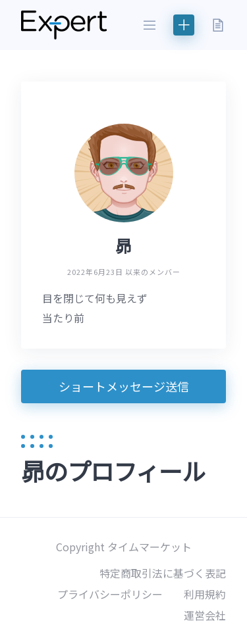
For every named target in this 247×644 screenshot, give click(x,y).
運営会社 (205, 615)
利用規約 (205, 594)
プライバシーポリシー (110, 594)
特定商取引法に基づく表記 (163, 573)
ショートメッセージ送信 (124, 386)
